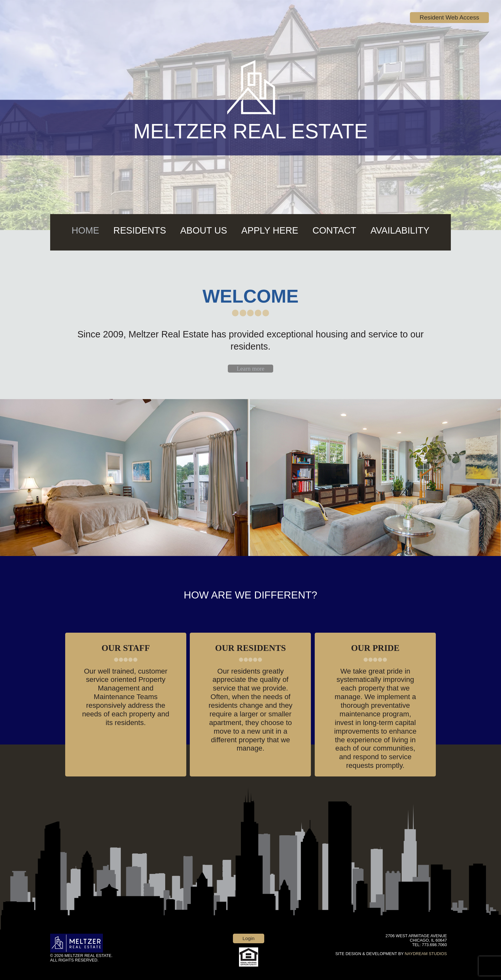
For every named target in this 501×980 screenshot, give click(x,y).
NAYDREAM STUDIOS (426, 954)
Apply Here (270, 230)
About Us (204, 230)
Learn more (251, 369)
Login (249, 938)
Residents (140, 230)
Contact (334, 230)
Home (85, 230)
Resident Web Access (449, 17)
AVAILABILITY (400, 230)
